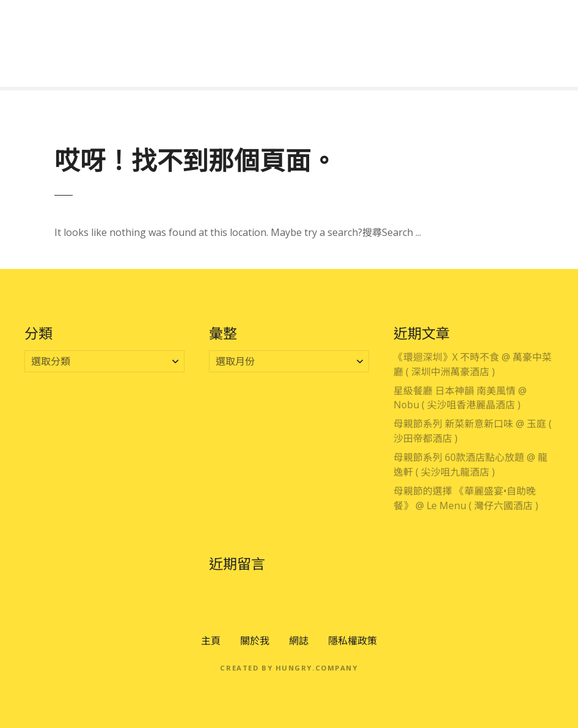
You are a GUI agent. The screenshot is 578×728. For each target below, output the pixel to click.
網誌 (299, 641)
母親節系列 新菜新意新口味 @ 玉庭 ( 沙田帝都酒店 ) (473, 431)
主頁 (211, 641)
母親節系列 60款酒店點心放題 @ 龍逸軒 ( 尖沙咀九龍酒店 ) (470, 465)
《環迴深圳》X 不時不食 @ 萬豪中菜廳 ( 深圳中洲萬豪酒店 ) (473, 364)
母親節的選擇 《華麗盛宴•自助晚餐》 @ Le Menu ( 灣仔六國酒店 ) (466, 498)
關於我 (255, 641)
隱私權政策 (353, 641)
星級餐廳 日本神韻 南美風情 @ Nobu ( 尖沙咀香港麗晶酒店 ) (460, 398)
